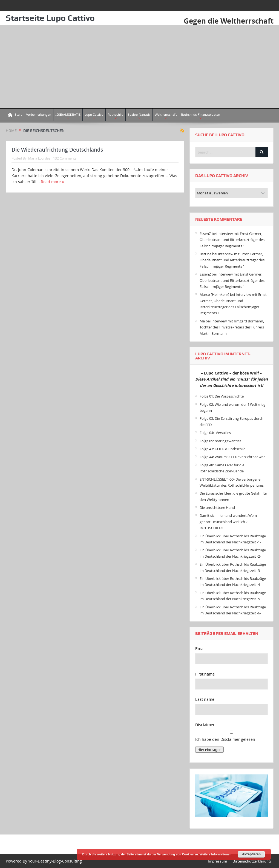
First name (205, 674)
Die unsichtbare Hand (217, 507)
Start (15, 115)
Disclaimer (205, 725)
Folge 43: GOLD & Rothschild (223, 449)
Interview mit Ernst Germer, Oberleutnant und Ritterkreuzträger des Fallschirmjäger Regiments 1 (232, 240)
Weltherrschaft (166, 115)
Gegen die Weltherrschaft (229, 21)
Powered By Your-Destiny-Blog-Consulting (44, 861)
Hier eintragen (209, 750)
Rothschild (116, 115)
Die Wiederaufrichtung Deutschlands (57, 150)
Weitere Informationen (215, 854)
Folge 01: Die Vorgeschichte (222, 396)
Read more (52, 182)
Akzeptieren (251, 854)
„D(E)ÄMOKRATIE (68, 115)
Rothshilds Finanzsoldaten (201, 115)
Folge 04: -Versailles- (216, 433)
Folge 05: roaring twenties (220, 441)
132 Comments (65, 158)
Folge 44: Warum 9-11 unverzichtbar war (232, 457)
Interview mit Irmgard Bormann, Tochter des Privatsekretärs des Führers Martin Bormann (232, 327)
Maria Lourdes (39, 158)
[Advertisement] (139, 67)
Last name (205, 699)
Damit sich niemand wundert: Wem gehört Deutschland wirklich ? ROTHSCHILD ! (228, 522)
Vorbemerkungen (39, 115)
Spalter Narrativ (139, 115)
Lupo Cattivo (94, 115)
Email (200, 649)
